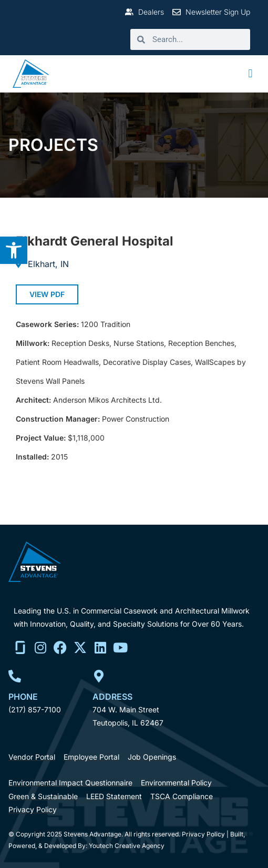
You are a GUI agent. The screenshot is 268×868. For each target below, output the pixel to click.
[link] (14, 250)
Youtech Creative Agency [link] (127, 846)
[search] (198, 39)
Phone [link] (23, 697)
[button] (250, 74)
